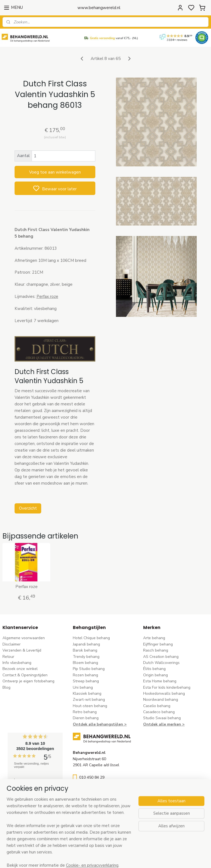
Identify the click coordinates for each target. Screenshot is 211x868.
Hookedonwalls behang (164, 693)
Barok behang (85, 650)
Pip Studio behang (89, 669)
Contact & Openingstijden (25, 675)
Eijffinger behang (158, 644)
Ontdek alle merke (161, 724)
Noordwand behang (161, 700)
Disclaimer (12, 644)
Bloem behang (85, 663)
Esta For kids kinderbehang (167, 687)
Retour (8, 657)
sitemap (130, 858)
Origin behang (156, 675)
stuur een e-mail (87, 790)
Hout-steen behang (90, 706)
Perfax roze (27, 587)
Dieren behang (86, 718)
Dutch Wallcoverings (161, 663)
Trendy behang (86, 657)
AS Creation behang (161, 657)
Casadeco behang (159, 712)
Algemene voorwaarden (24, 638)
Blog (6, 687)
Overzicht (28, 509)
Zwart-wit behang (89, 700)
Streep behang (86, 681)
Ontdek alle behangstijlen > (100, 724)
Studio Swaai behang (162, 718)
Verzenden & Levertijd (22, 650)
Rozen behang (85, 675)
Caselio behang (157, 706)
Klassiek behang (87, 693)
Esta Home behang (160, 681)
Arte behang (154, 638)
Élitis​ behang (154, 669)
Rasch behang (156, 650)
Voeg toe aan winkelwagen (55, 172)
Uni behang (83, 687)
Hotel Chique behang (91, 638)
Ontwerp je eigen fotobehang (28, 681)
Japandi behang (86, 644)
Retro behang (85, 712)
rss (140, 858)
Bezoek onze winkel (20, 669)
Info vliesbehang (17, 663)
